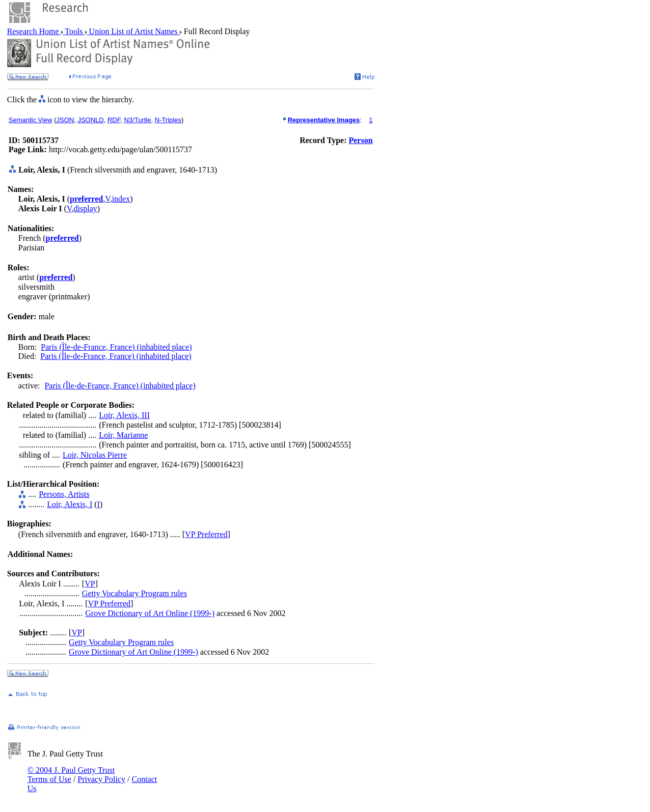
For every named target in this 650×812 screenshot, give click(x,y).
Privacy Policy (101, 779)
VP (90, 584)
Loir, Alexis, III (124, 415)
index (121, 199)
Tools (74, 31)
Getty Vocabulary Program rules (134, 593)
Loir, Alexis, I (70, 504)
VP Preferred (206, 534)
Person (360, 140)
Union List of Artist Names (133, 31)
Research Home (34, 31)
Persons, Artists (64, 494)
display (86, 208)
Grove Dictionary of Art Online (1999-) (150, 613)
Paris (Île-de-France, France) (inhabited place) (116, 347)
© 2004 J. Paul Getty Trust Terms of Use (71, 775)
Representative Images (324, 120)
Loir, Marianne (123, 435)
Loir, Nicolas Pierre (95, 455)
